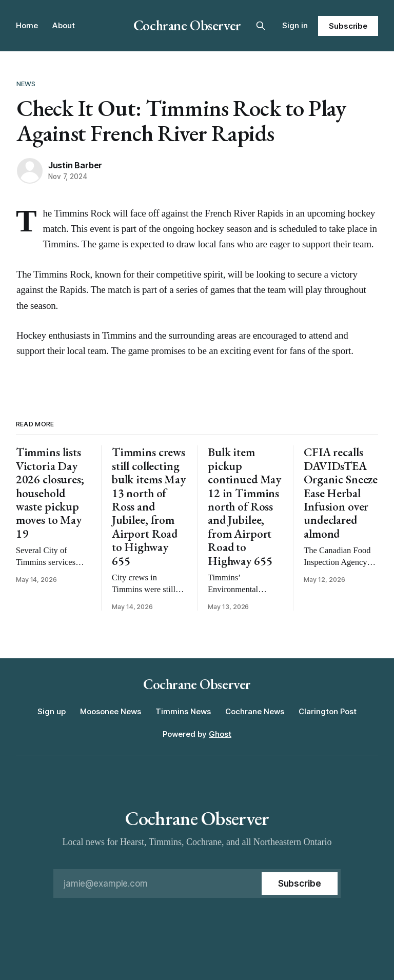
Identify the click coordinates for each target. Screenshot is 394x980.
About (64, 25)
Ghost (220, 734)
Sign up (52, 711)
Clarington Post (328, 711)
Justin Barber (75, 165)
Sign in (295, 25)
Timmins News (183, 711)
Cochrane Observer (187, 25)
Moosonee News (111, 711)
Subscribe (348, 26)
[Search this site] (261, 26)
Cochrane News (255, 711)
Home (27, 25)
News (26, 84)
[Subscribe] (300, 884)
